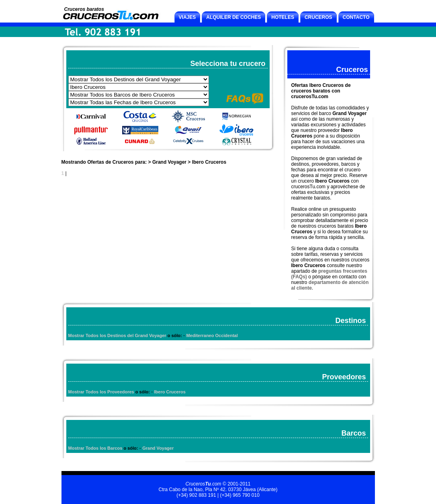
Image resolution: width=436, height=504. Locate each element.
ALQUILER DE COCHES (233, 17)
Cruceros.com (203, 484)
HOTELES (283, 17)
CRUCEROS (318, 17)
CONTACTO (356, 17)
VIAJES (187, 17)
